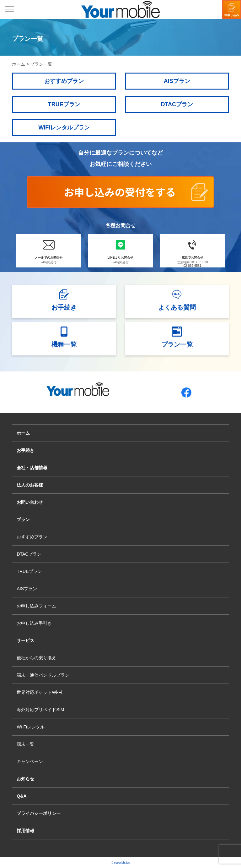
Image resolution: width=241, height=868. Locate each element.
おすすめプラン (64, 81)
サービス (25, 640)
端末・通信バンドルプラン (43, 675)
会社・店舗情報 (32, 468)
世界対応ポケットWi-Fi (39, 692)
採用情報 (25, 831)
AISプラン (177, 81)
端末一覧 (25, 744)
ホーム (23, 433)
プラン (23, 519)
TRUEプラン (64, 104)
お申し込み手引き (34, 623)
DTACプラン (177, 104)
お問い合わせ (30, 502)
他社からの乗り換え (36, 658)
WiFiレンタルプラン (64, 128)
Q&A (21, 796)
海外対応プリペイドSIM (40, 710)
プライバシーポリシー (39, 813)
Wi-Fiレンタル (31, 727)
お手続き (25, 450)
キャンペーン (30, 761)
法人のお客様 (30, 485)
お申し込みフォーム (36, 606)
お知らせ (25, 779)
